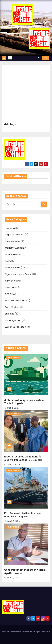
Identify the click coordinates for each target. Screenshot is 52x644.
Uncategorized (13, 320)
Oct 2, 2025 (13, 408)
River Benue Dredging (17, 301)
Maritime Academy (15, 248)
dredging (10, 228)
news (8, 261)
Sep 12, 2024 (13, 578)
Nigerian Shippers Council (19, 274)
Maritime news (13, 254)
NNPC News (11, 287)
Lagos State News (15, 235)
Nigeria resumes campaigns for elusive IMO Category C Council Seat (23, 460)
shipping (10, 314)
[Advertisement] (26, 95)
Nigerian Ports (13, 268)
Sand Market (12, 307)
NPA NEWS (11, 294)
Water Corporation (15, 327)
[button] (39, 58)
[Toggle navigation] (10, 58)
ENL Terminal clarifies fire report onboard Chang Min (24, 515)
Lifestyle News (13, 241)
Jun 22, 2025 (13, 464)
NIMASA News (12, 281)
